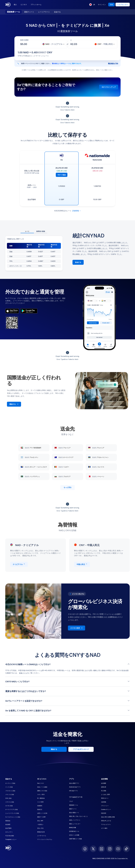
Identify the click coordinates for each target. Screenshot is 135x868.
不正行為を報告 (10, 836)
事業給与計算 (41, 832)
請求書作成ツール (74, 831)
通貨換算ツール (13, 12)
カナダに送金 (9, 806)
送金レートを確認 (42, 787)
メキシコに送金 (10, 794)
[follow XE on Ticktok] (126, 849)
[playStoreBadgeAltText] (29, 311)
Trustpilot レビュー (11, 839)
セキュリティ (9, 832)
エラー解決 (104, 828)
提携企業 (104, 787)
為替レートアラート (75, 820)
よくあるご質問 (105, 794)
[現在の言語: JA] (92, 5)
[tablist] (34, 231)
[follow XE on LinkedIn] (102, 849)
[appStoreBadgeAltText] (12, 311)
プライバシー (105, 806)
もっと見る (68, 487)
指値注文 (40, 809)
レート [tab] (27, 231)
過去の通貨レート (74, 813)
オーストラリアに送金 (12, 809)
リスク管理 (40, 802)
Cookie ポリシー (106, 809)
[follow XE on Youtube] (118, 849)
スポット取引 (41, 794)
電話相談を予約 (113, 63)
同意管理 (104, 813)
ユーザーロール (42, 836)
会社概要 (104, 783)
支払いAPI (40, 821)
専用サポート (105, 798)
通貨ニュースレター (75, 824)
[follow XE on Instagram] (110, 849)
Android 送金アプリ (75, 787)
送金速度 (8, 824)
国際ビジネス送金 (42, 791)
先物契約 (40, 806)
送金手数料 (8, 828)
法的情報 (104, 802)
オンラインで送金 (10, 783)
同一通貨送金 (41, 798)
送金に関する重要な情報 (108, 817)
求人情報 (104, 791)
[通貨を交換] (67, 44)
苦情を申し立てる (106, 821)
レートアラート (44, 12)
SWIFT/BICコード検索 (75, 839)
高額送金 (8, 821)
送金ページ (23, 673)
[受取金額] (25, 44)
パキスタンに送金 (10, 791)
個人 (15, 5)
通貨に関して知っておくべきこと (78, 816)
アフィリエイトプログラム (45, 839)
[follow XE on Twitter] (93, 849)
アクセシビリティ (106, 824)
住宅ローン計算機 (74, 835)
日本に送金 (8, 798)
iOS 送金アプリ (74, 791)
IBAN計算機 (73, 828)
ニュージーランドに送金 (12, 813)
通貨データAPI (41, 817)
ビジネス (24, 5)
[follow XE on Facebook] (85, 849)
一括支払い (40, 824)
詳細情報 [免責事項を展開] (77, 211)
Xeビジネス (41, 783)
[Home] (8, 5)
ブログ (71, 801)
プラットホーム (36, 5)
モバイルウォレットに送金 (13, 817)
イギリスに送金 (10, 802)
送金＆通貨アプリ (74, 783)
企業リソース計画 (42, 813)
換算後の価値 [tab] (41, 231)
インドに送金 (9, 787)
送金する (57, 12)
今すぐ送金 (62, 175)
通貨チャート (29, 12)
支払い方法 (40, 828)
